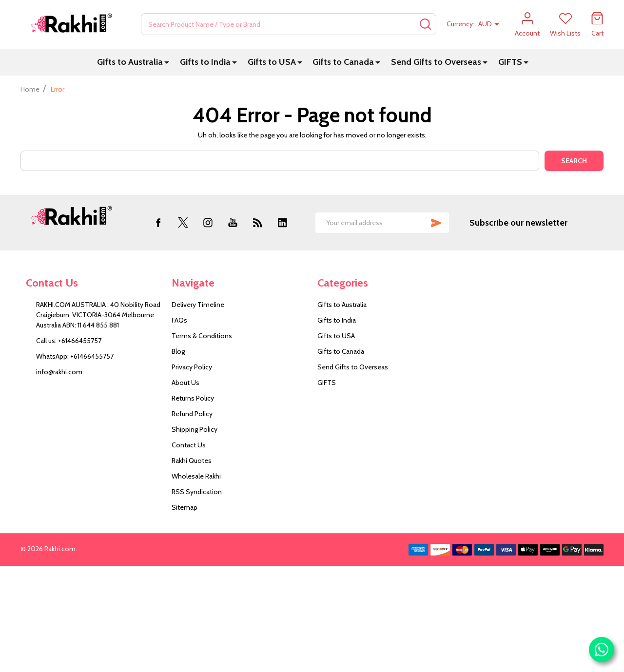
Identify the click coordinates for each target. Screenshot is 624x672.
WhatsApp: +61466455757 (75, 356)
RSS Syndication (197, 492)
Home (30, 89)
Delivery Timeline (198, 305)
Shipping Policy (195, 429)
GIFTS (510, 62)
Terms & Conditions (202, 336)
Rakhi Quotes (192, 461)
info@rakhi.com (59, 372)
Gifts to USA (272, 62)
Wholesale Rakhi (196, 476)
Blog (178, 351)
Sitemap (185, 507)
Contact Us (189, 445)
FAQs (179, 320)
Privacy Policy (192, 367)
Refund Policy (192, 414)
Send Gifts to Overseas (436, 62)
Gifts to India (205, 62)
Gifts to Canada (343, 62)
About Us (185, 383)
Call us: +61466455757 (69, 341)
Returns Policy (193, 398)
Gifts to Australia (130, 62)
